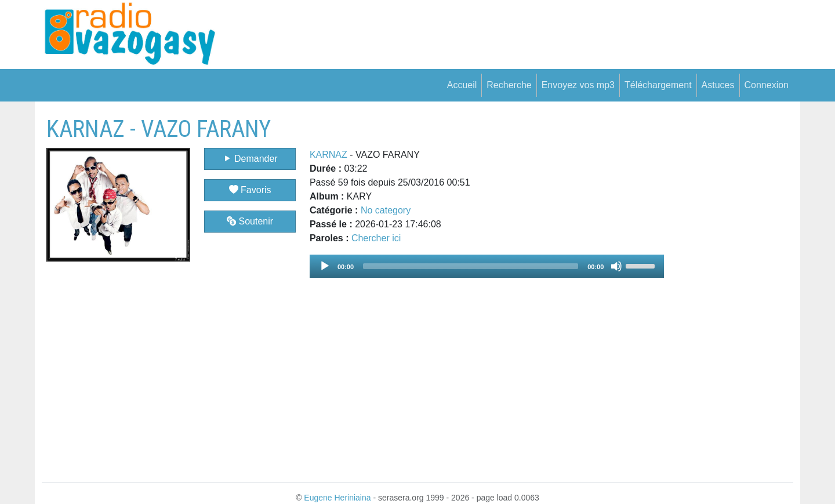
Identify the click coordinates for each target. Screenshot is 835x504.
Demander (250, 159)
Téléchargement (658, 85)
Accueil (462, 85)
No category (386, 210)
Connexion (767, 85)
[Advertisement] (729, 289)
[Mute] (616, 266)
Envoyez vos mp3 (578, 85)
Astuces (718, 85)
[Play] (325, 266)
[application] (487, 266)
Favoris (250, 190)
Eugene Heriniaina (337, 498)
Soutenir (250, 221)
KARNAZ (328, 155)
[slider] (471, 266)
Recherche (509, 85)
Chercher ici (376, 238)
